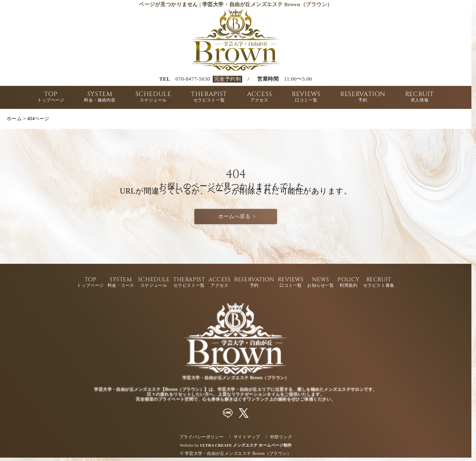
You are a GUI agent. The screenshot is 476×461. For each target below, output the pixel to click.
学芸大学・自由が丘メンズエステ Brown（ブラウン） (238, 453)
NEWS (320, 283)
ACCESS (260, 97)
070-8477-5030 (193, 79)
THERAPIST (209, 97)
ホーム (14, 119)
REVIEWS (306, 97)
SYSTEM (100, 97)
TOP (51, 97)
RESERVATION (363, 97)
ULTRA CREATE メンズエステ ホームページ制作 (246, 445)
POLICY (348, 283)
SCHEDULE (153, 97)
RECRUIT (420, 97)
